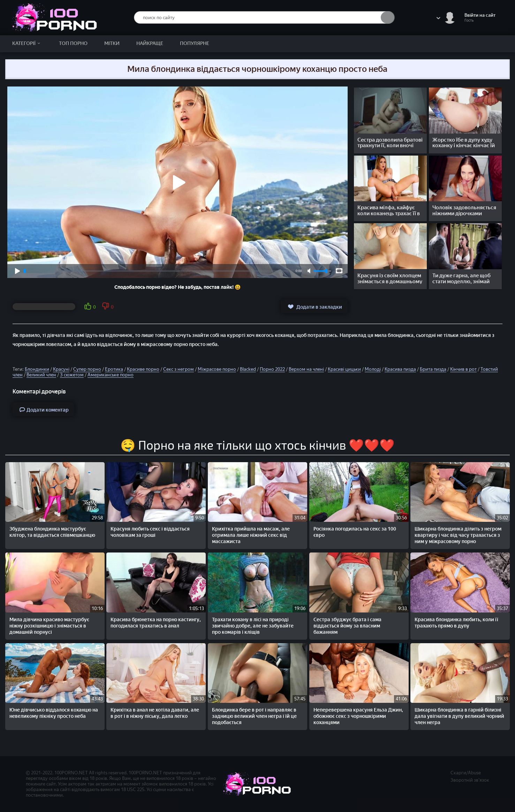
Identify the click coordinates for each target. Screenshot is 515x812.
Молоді (373, 369)
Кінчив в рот (463, 369)
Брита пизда (433, 369)
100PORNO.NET (71, 773)
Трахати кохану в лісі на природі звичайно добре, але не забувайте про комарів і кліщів (253, 626)
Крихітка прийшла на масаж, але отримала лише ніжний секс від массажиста (251, 535)
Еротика (114, 369)
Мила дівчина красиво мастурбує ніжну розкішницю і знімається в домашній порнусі (49, 626)
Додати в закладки (314, 307)
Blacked (248, 369)
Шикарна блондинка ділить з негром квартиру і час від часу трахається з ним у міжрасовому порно (458, 535)
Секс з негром (179, 369)
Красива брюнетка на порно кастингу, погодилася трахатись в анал (156, 623)
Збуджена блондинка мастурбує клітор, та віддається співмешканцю (52, 532)
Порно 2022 (272, 369)
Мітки (112, 43)
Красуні (61, 369)
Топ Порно (73, 43)
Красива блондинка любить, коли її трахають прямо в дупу (456, 623)
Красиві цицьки (344, 369)
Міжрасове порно (217, 369)
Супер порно (87, 369)
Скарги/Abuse (466, 773)
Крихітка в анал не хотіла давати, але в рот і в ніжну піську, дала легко (155, 713)
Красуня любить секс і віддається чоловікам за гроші (150, 532)
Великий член (41, 375)
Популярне (195, 43)
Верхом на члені (306, 369)
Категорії (27, 43)
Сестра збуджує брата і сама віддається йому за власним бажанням (347, 626)
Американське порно (111, 375)
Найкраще (150, 43)
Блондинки (37, 369)
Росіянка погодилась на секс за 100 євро (355, 532)
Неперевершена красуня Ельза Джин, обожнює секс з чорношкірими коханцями (358, 716)
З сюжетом (72, 375)
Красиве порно (143, 369)
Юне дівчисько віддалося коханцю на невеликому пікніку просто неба (54, 713)
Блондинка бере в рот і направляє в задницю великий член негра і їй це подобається (254, 716)
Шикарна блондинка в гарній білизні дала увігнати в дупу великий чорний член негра (459, 716)
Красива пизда (400, 369)
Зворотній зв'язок (470, 780)
